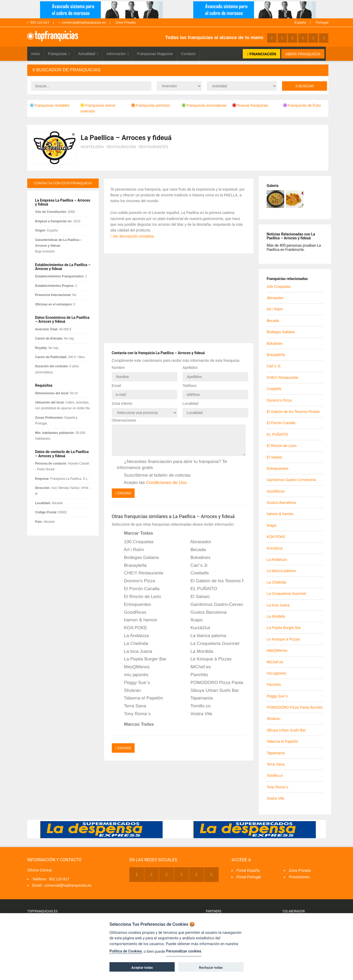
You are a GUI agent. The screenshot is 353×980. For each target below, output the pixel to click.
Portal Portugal (249, 877)
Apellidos (190, 368)
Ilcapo (193, 620)
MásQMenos (133, 667)
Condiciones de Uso (166, 482)
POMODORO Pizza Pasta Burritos (213, 683)
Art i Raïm (131, 550)
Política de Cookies (126, 951)
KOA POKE (132, 628)
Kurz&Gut (197, 628)
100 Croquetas (136, 542)
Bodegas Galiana (138, 558)
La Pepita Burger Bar (142, 659)
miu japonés (133, 675)
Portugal (322, 22)
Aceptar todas (142, 968)
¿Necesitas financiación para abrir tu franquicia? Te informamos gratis (172, 464)
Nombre (118, 368)
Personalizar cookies (184, 951)
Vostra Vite (198, 714)
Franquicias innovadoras (204, 105)
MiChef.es (197, 667)
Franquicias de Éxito (302, 105)
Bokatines (197, 558)
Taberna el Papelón (140, 698)
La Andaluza (133, 636)
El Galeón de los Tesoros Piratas (213, 581)
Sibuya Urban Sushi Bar (211, 691)
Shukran (129, 691)
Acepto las (152, 483)
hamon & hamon (137, 620)
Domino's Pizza (136, 581)
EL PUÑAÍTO (200, 589)
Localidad (190, 403)
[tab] (178, 70)
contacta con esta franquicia (63, 183)
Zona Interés (122, 403)
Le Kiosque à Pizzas (207, 659)
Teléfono (189, 386)
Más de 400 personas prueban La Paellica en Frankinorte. (294, 247)
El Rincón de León (139, 597)
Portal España (248, 870)
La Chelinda (133, 644)
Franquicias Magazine (155, 54)
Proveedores (299, 877)
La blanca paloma (205, 636)
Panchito (196, 675)
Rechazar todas (211, 968)
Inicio (35, 54)
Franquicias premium (151, 105)
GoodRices (132, 612)
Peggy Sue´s (134, 683)
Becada (195, 550)
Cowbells (196, 573)
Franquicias (59, 54)
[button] (178, 70)
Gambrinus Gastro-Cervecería (213, 605)
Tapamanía (198, 698)
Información (118, 54)
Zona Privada (125, 22)
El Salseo (196, 597)
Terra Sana (132, 706)
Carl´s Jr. (196, 566)
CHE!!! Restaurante (140, 573)
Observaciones (124, 420)
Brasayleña (132, 566)
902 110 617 (38, 22)
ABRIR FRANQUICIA (303, 54)
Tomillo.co (197, 706)
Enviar (123, 493)
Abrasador (197, 542)
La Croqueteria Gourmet (211, 644)
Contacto (188, 54)
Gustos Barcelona (205, 612)
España (300, 22)
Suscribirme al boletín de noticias (154, 475)
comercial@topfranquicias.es (82, 22)
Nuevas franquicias (250, 105)
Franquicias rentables (50, 105)
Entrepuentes (134, 605)
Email (116, 386)
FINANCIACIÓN (261, 54)
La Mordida (198, 651)
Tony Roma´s (134, 714)
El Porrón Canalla (138, 589)
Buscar (305, 86)
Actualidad (88, 54)
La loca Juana (135, 651)
